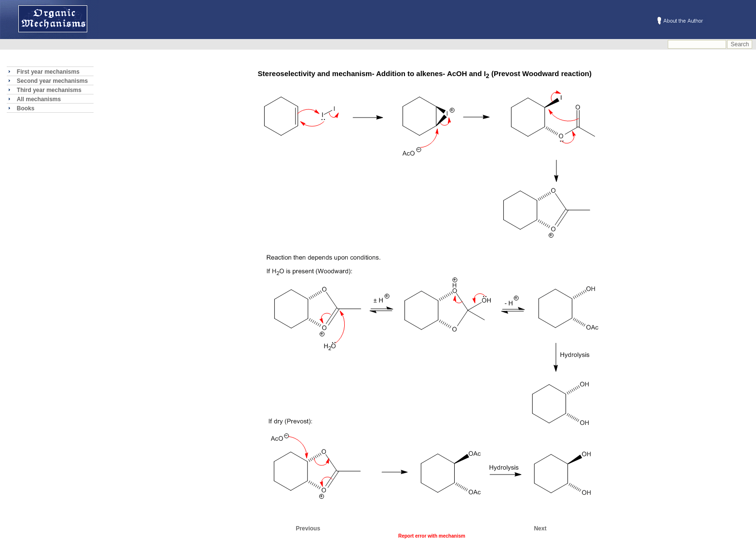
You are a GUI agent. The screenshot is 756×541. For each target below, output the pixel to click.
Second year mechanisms (52, 81)
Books (26, 108)
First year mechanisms (48, 72)
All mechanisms (39, 99)
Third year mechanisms (49, 90)
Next (540, 528)
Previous (308, 528)
